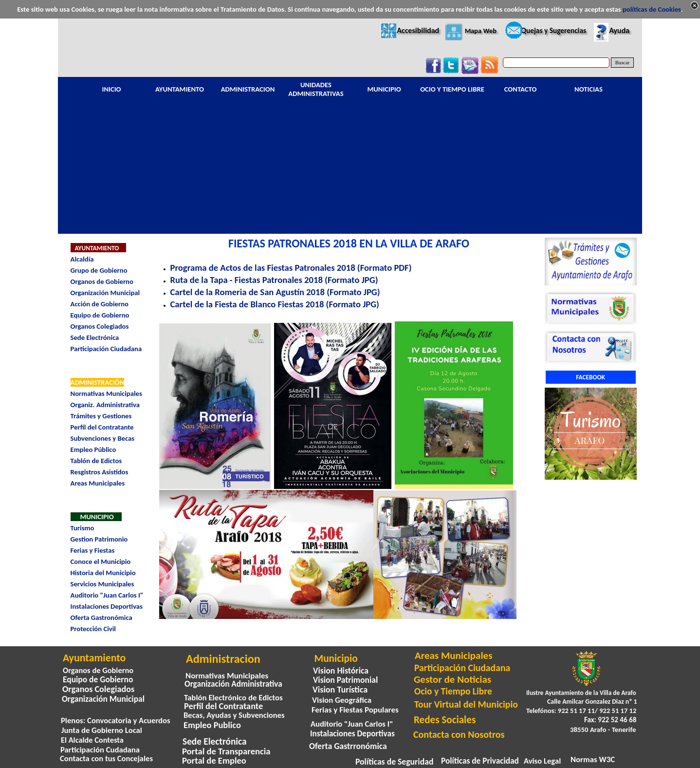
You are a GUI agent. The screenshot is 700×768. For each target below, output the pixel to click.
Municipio (336, 658)
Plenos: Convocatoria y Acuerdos (116, 720)
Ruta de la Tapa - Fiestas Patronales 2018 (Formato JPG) (274, 280)
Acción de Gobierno (100, 304)
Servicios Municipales (102, 584)
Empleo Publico (212, 725)
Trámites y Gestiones (101, 416)
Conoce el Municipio (101, 562)
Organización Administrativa (233, 684)
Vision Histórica (341, 671)
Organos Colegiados (100, 326)
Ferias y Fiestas (93, 550)
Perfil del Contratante (102, 427)
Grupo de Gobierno (99, 270)
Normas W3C (593, 759)
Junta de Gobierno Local (102, 730)
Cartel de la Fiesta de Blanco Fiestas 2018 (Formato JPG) (275, 304)
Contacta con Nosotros (459, 734)
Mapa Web (481, 31)
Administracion (223, 659)
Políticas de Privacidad (480, 761)
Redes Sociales (445, 720)
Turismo (83, 528)
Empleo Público (93, 450)
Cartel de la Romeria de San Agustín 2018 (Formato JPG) (275, 292)
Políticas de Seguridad (394, 762)
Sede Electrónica (95, 337)
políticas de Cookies (652, 9)
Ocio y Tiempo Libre (453, 691)
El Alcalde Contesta (92, 740)
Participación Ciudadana (106, 349)
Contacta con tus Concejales (106, 758)
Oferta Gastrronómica (348, 746)
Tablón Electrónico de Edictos (233, 698)
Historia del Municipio (103, 573)
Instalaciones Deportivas (107, 606)
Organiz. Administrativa (105, 405)
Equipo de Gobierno (100, 315)
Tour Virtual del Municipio (466, 704)
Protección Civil (93, 629)
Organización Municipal (105, 293)
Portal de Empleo (214, 760)
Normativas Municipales (106, 393)
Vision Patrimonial (345, 680)
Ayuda (619, 30)
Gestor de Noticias (452, 679)
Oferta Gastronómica (101, 618)
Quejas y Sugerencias (553, 30)
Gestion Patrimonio (99, 539)
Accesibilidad (418, 30)
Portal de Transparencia (226, 751)
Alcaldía (82, 259)
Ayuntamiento (94, 658)
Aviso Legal (542, 761)
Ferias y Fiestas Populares (355, 710)
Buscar (623, 63)
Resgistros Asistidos (100, 472)
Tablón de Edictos (96, 461)
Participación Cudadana (100, 749)
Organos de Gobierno (102, 281)
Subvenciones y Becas (103, 438)
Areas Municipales (98, 483)
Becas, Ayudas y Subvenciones (234, 715)
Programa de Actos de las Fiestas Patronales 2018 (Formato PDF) (291, 268)
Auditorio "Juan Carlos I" (107, 595)
